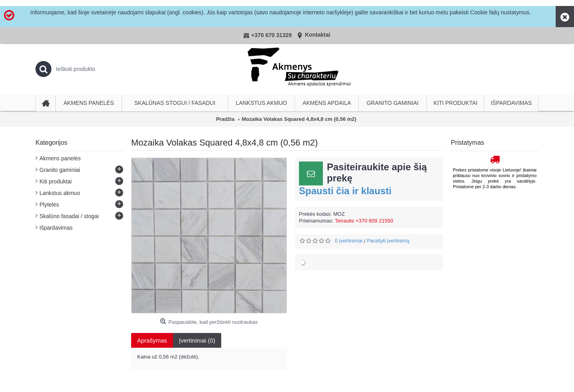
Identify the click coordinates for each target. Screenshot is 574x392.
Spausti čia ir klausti (345, 191)
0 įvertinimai (349, 241)
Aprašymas (152, 340)
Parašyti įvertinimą (388, 241)
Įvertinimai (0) (197, 340)
